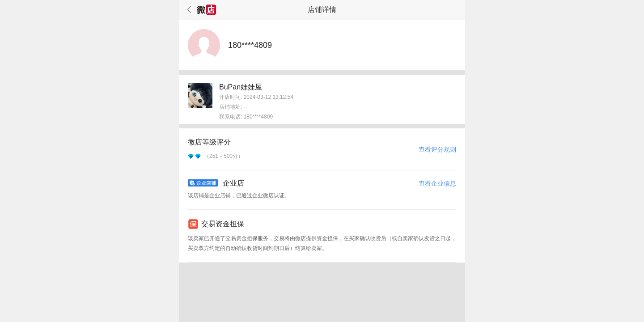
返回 (188, 10)
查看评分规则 (437, 149)
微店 (207, 10)
